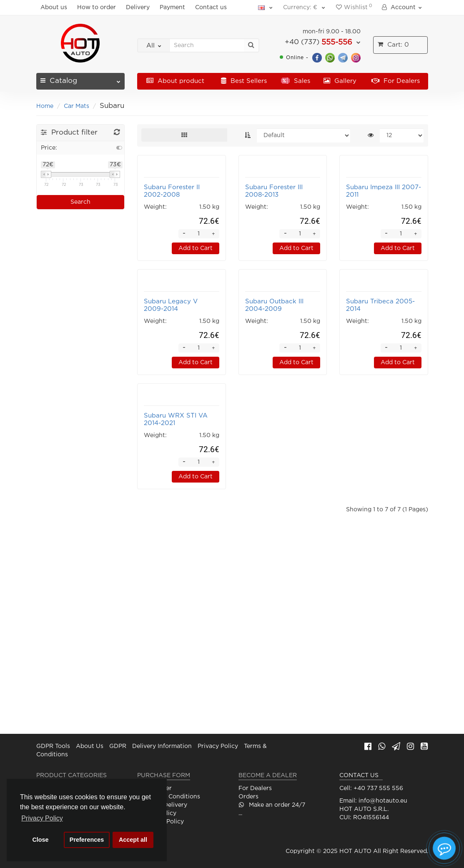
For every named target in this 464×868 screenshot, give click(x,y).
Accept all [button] (133, 840)
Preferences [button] (87, 840)
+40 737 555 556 (378, 788)
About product (175, 81)
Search (80, 202)
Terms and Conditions (169, 797)
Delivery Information (162, 746)
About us (54, 8)
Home (45, 106)
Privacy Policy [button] (42, 818)
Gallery (340, 81)
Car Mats (76, 106)
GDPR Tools (53, 746)
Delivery (138, 8)
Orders (248, 797)
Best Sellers (244, 81)
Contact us (211, 8)
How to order (97, 8)
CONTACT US (359, 775)
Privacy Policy (218, 746)
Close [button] (40, 840)
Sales (296, 81)
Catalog (81, 79)
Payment (172, 8)
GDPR (118, 746)
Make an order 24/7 (272, 805)
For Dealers (396, 81)
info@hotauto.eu (383, 801)
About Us (90, 746)
